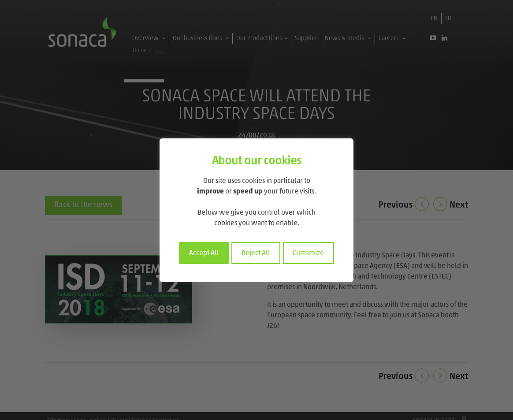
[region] (256, 210)
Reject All (256, 253)
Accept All (204, 253)
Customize (308, 253)
